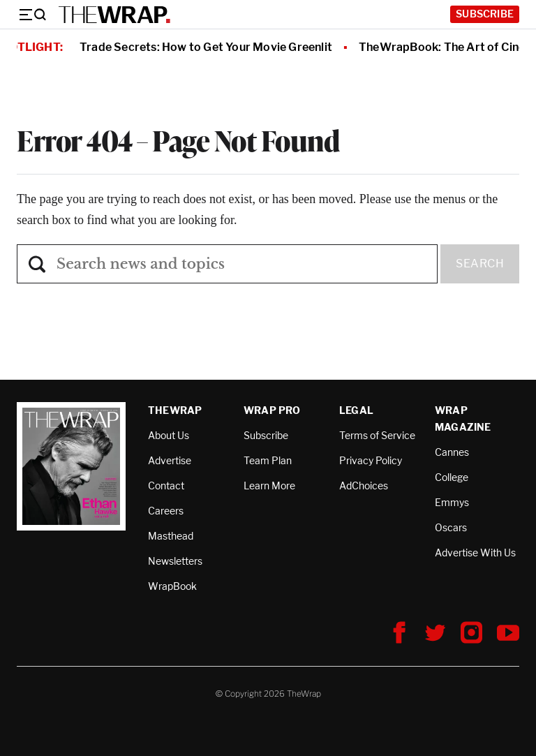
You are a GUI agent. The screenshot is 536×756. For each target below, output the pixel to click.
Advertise (170, 460)
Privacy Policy (371, 460)
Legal (356, 410)
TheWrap (175, 410)
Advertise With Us (475, 553)
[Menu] (32, 15)
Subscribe (485, 14)
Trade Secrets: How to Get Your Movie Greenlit (206, 47)
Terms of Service (377, 435)
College (452, 477)
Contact (166, 486)
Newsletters (175, 561)
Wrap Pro (272, 410)
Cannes (452, 452)
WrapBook (172, 586)
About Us (169, 435)
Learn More (269, 486)
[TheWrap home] (114, 15)
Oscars (451, 527)
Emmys (452, 502)
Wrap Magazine (463, 418)
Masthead (171, 536)
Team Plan (268, 460)
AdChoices (364, 486)
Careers (166, 511)
